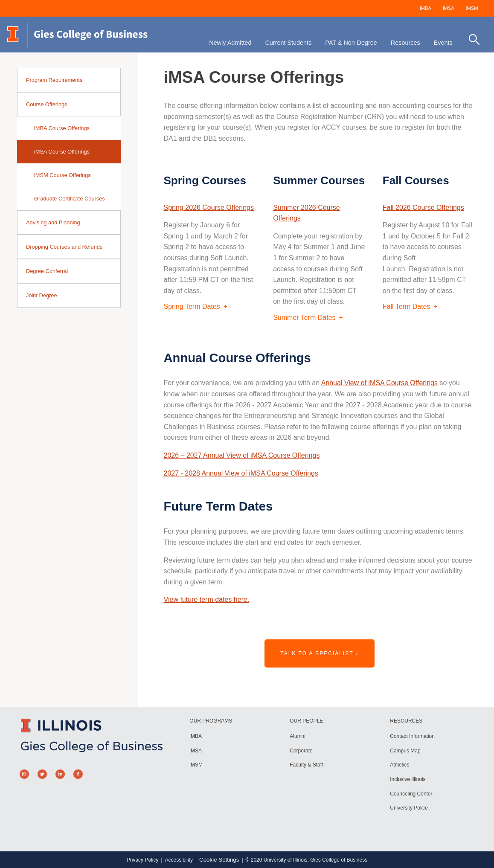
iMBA (426, 8)
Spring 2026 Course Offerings (209, 208)
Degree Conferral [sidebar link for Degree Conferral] (47, 271)
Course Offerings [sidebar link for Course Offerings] (47, 104)
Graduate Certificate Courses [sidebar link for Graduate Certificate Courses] (70, 199)
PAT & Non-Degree (351, 43)
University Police (409, 808)
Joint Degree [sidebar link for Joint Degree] (42, 295)
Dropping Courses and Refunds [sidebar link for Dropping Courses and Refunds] (64, 247)
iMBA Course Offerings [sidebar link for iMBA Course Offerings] (62, 128)
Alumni (298, 736)
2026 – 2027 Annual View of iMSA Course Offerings (242, 455)
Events (443, 43)
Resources (405, 43)
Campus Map (405, 751)
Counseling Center (411, 794)
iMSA (449, 8)
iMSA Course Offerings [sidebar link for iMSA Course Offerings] (62, 152)
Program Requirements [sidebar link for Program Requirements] (54, 80)
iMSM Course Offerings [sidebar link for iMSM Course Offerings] (62, 175)
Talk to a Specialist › (319, 653)
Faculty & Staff (306, 765)
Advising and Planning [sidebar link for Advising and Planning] (53, 222)
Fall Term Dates (407, 306)
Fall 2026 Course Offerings (423, 208)
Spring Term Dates (192, 306)
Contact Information (412, 736)
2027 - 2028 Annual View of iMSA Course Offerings (241, 473)
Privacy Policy (143, 860)
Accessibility (179, 860)
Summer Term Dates (304, 318)
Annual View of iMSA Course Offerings (379, 383)
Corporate (301, 751)
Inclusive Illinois (408, 779)
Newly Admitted (230, 43)
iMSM (472, 8)
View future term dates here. (207, 599)
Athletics (400, 765)
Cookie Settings (219, 860)
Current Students (288, 43)
